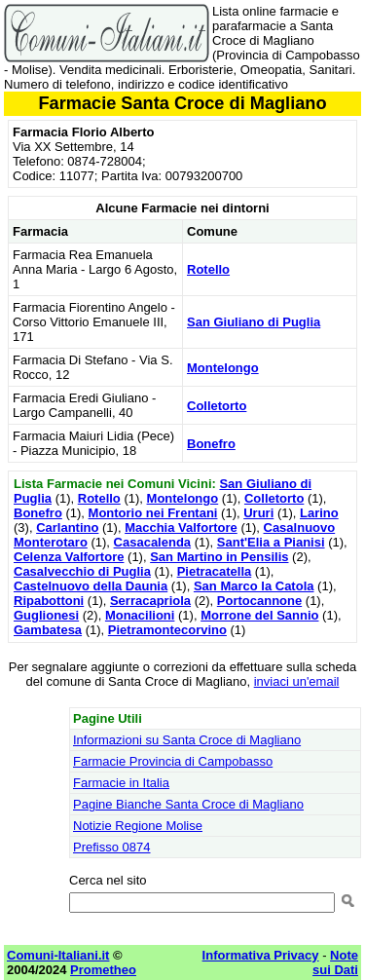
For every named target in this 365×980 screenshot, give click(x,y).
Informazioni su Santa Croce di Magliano (187, 740)
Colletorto (217, 406)
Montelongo (223, 368)
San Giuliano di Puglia (254, 322)
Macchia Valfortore (181, 528)
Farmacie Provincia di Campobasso (173, 761)
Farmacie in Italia (121, 783)
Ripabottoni (49, 601)
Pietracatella (215, 571)
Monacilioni (140, 615)
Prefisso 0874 (112, 847)
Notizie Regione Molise (138, 826)
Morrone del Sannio (259, 615)
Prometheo (103, 970)
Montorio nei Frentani (153, 513)
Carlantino (67, 528)
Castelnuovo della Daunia (91, 586)
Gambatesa (48, 630)
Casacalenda (153, 542)
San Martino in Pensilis (219, 557)
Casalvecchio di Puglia (82, 571)
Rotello (208, 269)
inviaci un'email (297, 681)
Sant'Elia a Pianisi (271, 542)
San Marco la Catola (254, 586)
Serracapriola (150, 601)
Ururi (258, 513)
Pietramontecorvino (167, 630)
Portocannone (259, 601)
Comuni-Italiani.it (58, 955)
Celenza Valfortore (69, 557)
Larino (319, 513)
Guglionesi (46, 615)
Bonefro (211, 444)
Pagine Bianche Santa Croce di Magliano (188, 804)
